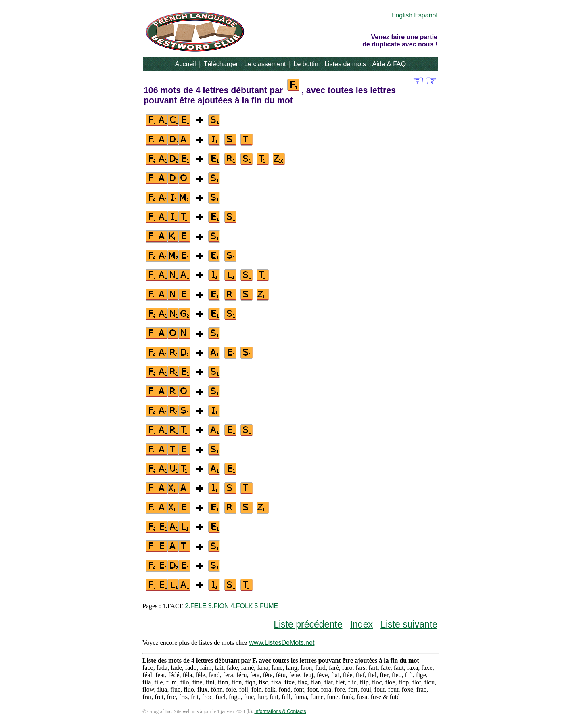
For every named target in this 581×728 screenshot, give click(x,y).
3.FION (219, 606)
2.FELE (195, 606)
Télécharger (221, 64)
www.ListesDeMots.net (282, 643)
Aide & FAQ (389, 64)
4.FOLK (241, 606)
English (402, 15)
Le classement (265, 64)
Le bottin (306, 64)
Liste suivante (409, 624)
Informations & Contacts (280, 711)
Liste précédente (308, 624)
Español (426, 15)
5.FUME (266, 606)
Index (362, 624)
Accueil (186, 64)
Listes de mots (345, 64)
